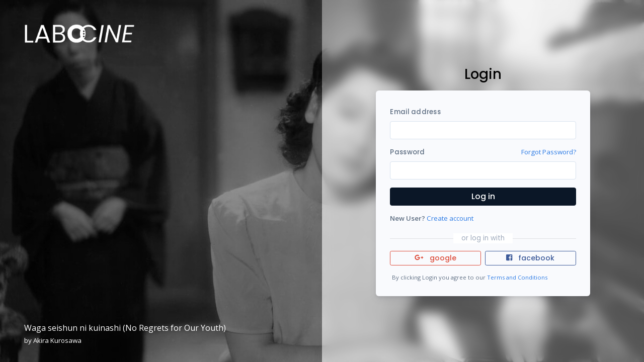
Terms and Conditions (517, 277)
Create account (450, 218)
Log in (483, 196)
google (435, 258)
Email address (415, 112)
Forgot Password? (549, 152)
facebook (530, 258)
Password (407, 152)
